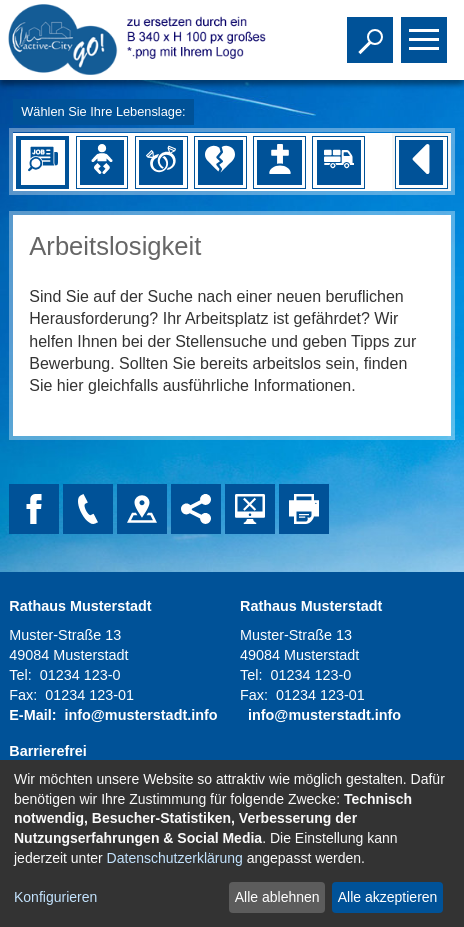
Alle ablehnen (277, 897)
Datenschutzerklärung (175, 858)
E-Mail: (32, 715)
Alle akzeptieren (388, 897)
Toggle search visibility (372, 31)
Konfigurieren (55, 897)
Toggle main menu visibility (426, 31)
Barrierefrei (48, 751)
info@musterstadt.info (140, 715)
